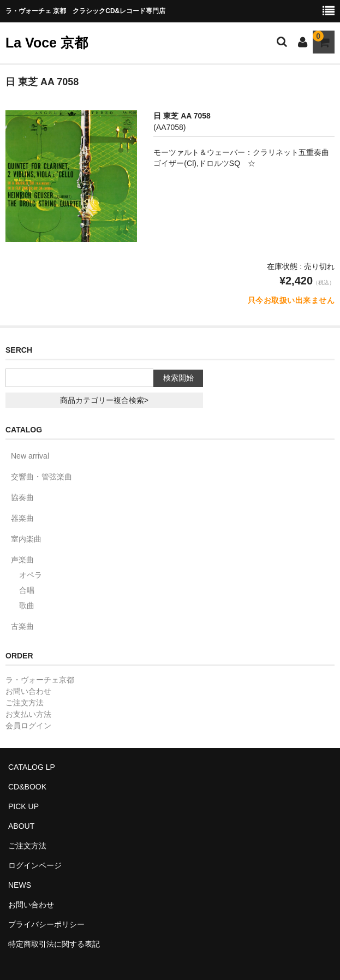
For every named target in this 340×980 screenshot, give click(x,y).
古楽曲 (22, 626)
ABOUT (21, 826)
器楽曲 (22, 518)
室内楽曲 (26, 539)
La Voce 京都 (47, 43)
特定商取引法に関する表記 (54, 944)
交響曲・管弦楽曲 (41, 477)
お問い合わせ (28, 691)
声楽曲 (22, 560)
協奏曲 (22, 497)
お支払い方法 (28, 714)
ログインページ (35, 865)
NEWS (20, 885)
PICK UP (23, 806)
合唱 (27, 590)
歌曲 (27, 605)
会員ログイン (28, 726)
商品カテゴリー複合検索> (104, 400)
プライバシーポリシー (46, 924)
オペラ (31, 575)
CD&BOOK (27, 787)
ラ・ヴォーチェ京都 (40, 680)
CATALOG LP (32, 767)
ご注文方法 (25, 703)
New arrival (30, 456)
